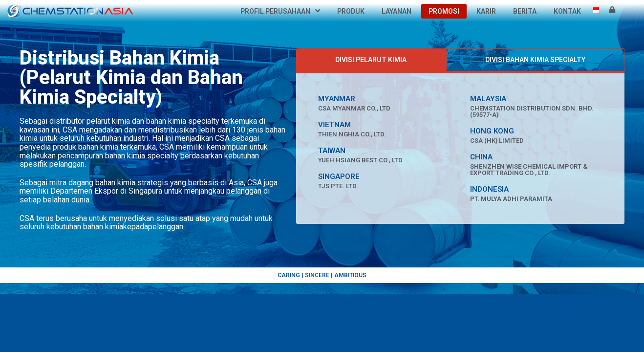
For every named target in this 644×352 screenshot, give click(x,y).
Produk (351, 11)
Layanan (397, 11)
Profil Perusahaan (280, 11)
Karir (486, 11)
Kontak (567, 11)
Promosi (444, 11)
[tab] (371, 60)
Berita (525, 11)
